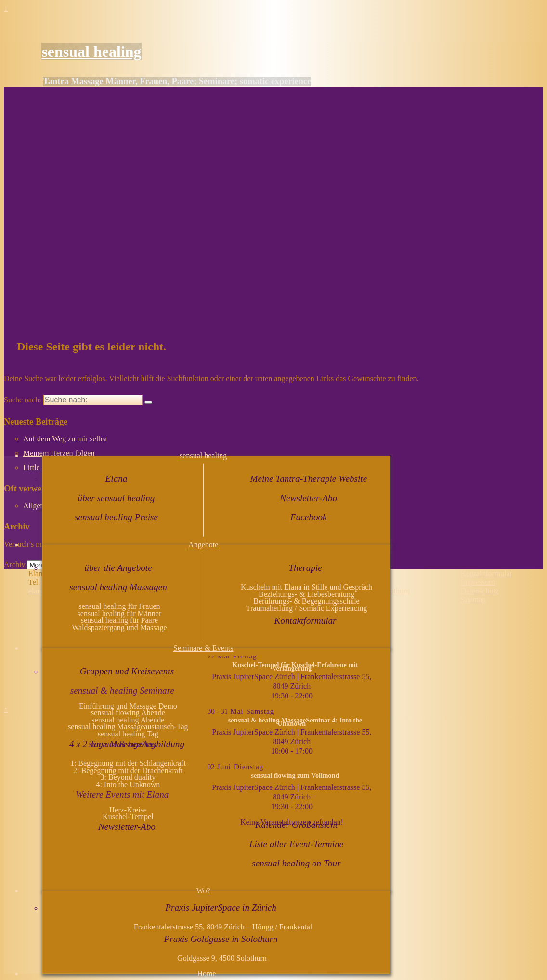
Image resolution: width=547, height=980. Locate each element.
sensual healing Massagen (118, 587)
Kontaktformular (306, 621)
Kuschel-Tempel (128, 817)
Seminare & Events (203, 648)
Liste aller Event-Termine (296, 844)
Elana (117, 479)
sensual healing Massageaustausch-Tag (128, 727)
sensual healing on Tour (296, 863)
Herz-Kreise (128, 810)
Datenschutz (480, 591)
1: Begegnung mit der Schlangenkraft (128, 763)
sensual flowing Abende (128, 713)
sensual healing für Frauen (119, 606)
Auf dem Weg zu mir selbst (65, 439)
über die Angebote (118, 568)
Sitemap (473, 600)
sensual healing (91, 52)
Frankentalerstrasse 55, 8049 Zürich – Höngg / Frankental (222, 927)
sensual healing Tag (128, 734)
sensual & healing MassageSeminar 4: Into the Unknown (295, 722)
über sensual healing (117, 498)
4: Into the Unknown (128, 784)
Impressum (478, 582)
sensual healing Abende (128, 720)
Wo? (203, 891)
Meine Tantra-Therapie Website (308, 479)
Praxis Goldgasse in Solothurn (221, 939)
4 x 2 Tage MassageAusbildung (127, 744)
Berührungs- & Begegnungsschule (306, 601)
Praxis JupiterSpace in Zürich (221, 908)
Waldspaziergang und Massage (119, 627)
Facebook (309, 517)
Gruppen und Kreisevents (127, 671)
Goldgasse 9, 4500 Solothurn (222, 958)
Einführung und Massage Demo (128, 706)
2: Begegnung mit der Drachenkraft (128, 770)
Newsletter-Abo (308, 498)
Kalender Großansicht (296, 825)
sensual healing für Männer (120, 613)
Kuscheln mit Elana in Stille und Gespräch (306, 587)
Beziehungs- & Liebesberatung (306, 594)
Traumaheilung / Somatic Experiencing (306, 608)
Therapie (305, 568)
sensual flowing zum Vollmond (295, 775)
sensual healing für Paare (119, 620)
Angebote (203, 545)
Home (206, 974)
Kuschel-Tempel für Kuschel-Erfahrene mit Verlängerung (295, 666)
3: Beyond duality (128, 777)
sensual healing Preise (116, 517)
